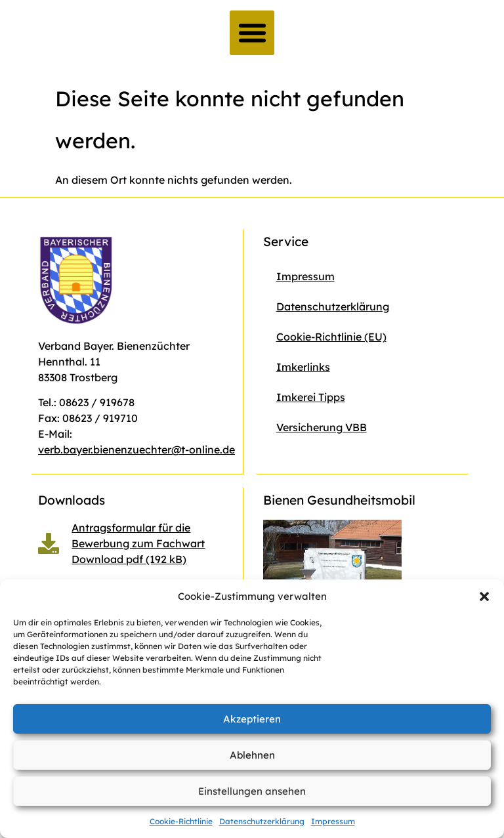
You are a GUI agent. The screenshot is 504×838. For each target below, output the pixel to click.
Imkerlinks (303, 367)
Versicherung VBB (322, 427)
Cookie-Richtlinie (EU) (331, 337)
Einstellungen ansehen (252, 791)
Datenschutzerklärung (262, 821)
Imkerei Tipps (311, 397)
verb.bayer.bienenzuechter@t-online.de (136, 450)
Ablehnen (252, 755)
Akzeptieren (252, 719)
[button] (484, 597)
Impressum (333, 821)
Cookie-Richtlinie (181, 821)
